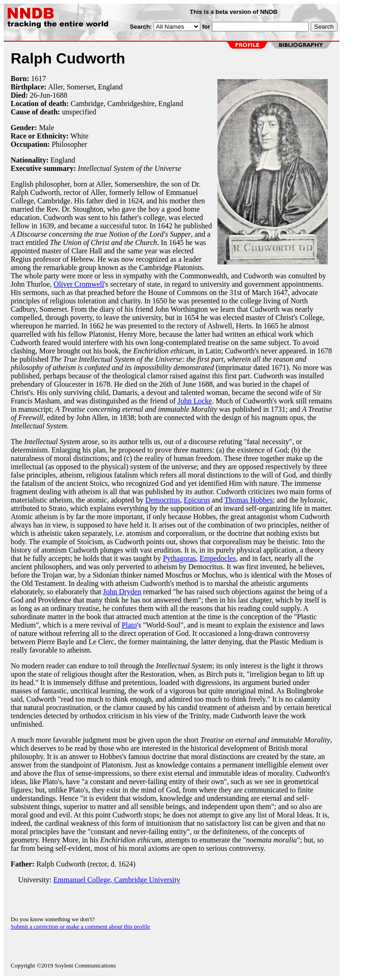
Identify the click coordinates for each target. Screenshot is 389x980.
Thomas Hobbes (249, 500)
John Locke (195, 401)
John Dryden (122, 592)
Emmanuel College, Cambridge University (117, 880)
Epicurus (197, 500)
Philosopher (69, 144)
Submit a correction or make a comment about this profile (80, 927)
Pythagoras (179, 558)
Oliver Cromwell (79, 284)
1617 (38, 79)
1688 (60, 95)
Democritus (163, 500)
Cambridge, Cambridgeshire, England (127, 104)
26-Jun (40, 95)
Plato (129, 625)
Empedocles (217, 558)
